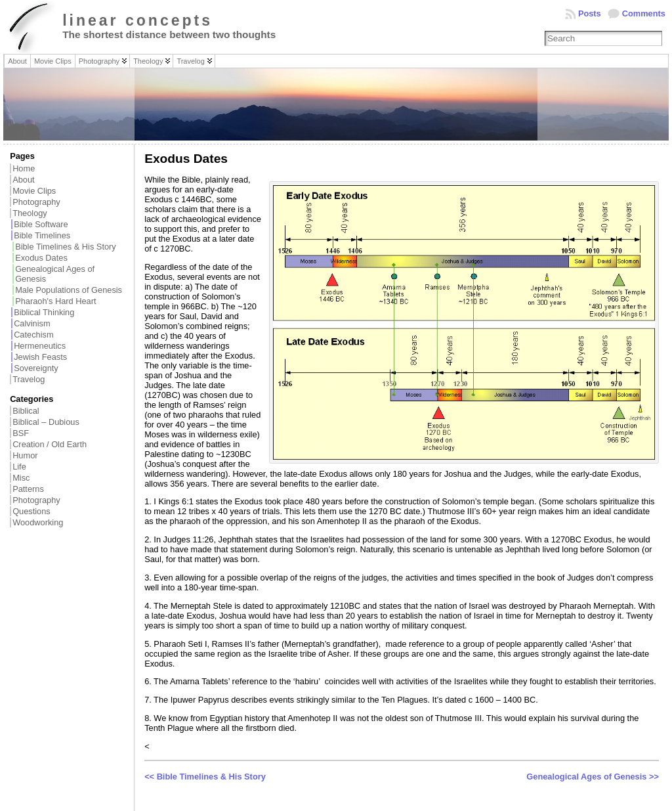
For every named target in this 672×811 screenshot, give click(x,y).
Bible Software (41, 224)
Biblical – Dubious (46, 422)
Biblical (26, 411)
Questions (31, 511)
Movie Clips (34, 191)
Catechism (33, 335)
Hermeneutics (40, 346)
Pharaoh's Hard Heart (55, 301)
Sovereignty (36, 368)
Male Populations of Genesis (69, 290)
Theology (30, 213)
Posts (590, 13)
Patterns (28, 489)
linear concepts (137, 20)
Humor (25, 455)
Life (19, 467)
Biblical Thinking (44, 312)
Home (24, 168)
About (23, 180)
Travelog (29, 379)
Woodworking (38, 522)
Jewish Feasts (40, 357)
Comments (644, 13)
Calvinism (32, 323)
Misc (21, 478)
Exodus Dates (41, 258)
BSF (21, 433)
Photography (36, 202)
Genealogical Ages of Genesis (55, 274)
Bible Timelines (42, 235)
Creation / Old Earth (50, 444)
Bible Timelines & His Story (66, 247)
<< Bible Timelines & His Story (205, 777)
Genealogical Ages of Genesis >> (593, 777)
